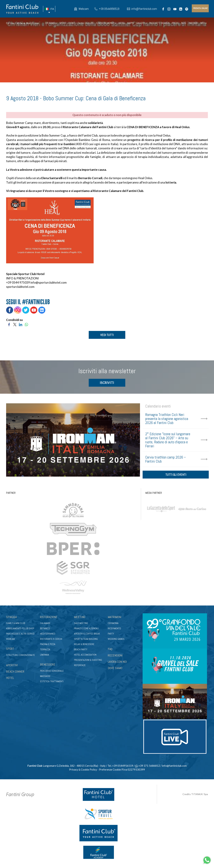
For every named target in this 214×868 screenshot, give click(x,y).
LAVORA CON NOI (117, 663)
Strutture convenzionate (20, 656)
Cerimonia (113, 624)
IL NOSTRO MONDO (106, 23)
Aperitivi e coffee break (87, 635)
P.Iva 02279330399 (133, 771)
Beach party (81, 651)
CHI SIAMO (51, 23)
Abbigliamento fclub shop (20, 630)
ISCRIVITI (107, 383)
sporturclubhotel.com (20, 287)
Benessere (48, 666)
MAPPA (131, 23)
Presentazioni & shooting (88, 661)
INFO (203, 23)
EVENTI (72, 23)
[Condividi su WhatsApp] (26, 324)
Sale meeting (81, 624)
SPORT (63, 23)
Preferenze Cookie (110, 771)
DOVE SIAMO (115, 669)
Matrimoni (115, 618)
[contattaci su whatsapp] (207, 860)
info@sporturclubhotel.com (49, 282)
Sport (10, 650)
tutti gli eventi (176, 476)
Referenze (80, 666)
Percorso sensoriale (52, 672)
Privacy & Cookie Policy (83, 771)
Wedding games (116, 640)
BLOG (184, 23)
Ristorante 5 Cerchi (51, 640)
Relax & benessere (84, 645)
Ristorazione (49, 618)
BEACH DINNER (15, 672)
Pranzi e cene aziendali (86, 630)
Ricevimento (114, 630)
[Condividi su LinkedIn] (21, 324)
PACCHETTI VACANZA (159, 23)
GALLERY (142, 23)
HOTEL (122, 23)
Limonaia (45, 656)
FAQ (110, 650)
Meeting (80, 618)
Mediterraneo (48, 635)
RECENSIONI (115, 656)
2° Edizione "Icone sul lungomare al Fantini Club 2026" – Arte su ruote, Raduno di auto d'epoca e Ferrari (168, 440)
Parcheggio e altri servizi (20, 635)
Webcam (84, 9)
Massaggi (45, 677)
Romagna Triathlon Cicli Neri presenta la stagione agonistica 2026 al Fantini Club (167, 419)
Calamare (45, 624)
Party (111, 635)
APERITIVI (12, 666)
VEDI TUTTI (107, 335)
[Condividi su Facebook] (9, 324)
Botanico (45, 630)
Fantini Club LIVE (86, 23)
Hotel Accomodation (85, 656)
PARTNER (193, 23)
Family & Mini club (16, 624)
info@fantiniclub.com (144, 9)
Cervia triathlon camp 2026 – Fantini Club (166, 460)
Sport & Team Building (86, 640)
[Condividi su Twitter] (15, 324)
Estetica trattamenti (52, 682)
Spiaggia (11, 618)
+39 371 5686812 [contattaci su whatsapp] (148, 767)
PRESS (175, 23)
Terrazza (45, 651)
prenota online (200, 8)
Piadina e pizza (48, 645)
